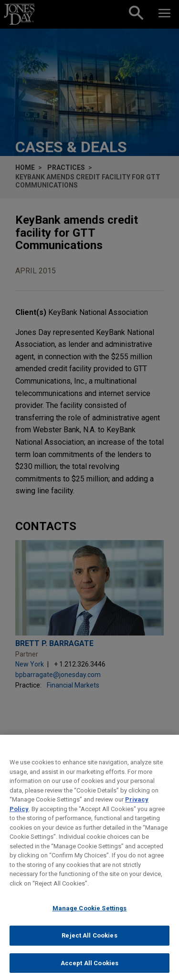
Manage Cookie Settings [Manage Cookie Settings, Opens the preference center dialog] (90, 914)
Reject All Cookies (89, 942)
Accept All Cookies (89, 969)
